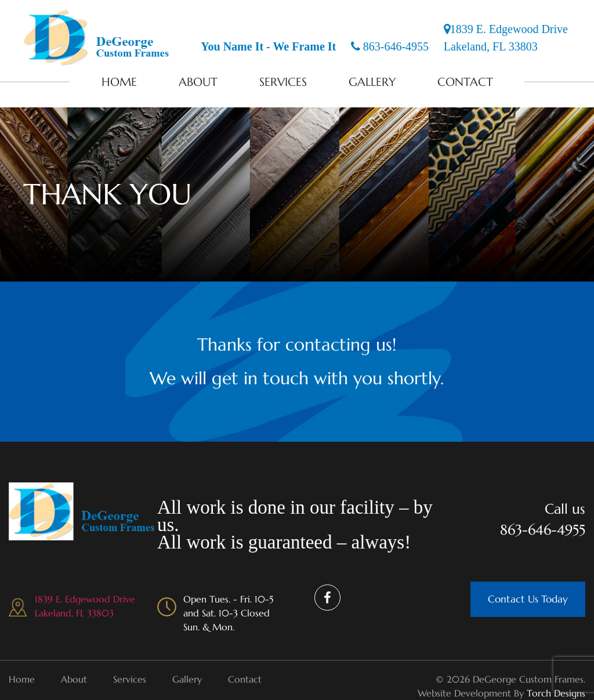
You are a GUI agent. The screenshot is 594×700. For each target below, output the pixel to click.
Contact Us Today (528, 599)
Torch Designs (556, 693)
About (198, 82)
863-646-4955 (390, 46)
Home (119, 82)
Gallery (372, 82)
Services (283, 82)
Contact (465, 82)
